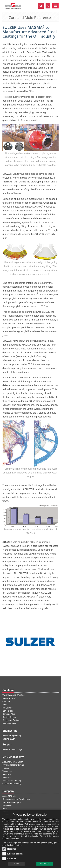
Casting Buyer (9, 739)
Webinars (7, 778)
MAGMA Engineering (12, 736)
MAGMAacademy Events (13, 765)
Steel (5, 705)
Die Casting (7, 708)
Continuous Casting (11, 720)
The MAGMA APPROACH (14, 695)
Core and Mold (9, 714)
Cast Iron (6, 701)
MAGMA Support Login (12, 750)
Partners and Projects (12, 802)
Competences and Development (16, 799)
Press (5, 809)
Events (5, 812)
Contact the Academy (12, 784)
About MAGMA (9, 796)
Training (6, 768)
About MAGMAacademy (13, 762)
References (7, 806)
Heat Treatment (9, 723)
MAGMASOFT (9, 698)
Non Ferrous (8, 711)
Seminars (7, 774)
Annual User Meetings (12, 781)
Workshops (7, 771)
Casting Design (9, 717)
